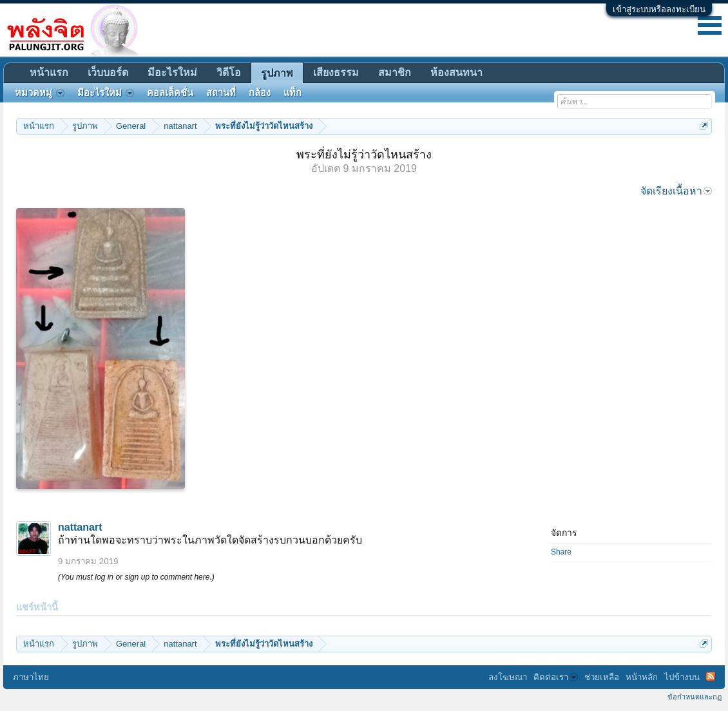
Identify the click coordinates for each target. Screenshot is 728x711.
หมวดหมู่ (40, 93)
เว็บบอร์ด (108, 72)
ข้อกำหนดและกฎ (694, 697)
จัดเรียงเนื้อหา (676, 191)
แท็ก (292, 93)
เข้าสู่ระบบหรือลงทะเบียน (659, 9)
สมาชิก (395, 72)
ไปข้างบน (682, 677)
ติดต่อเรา (556, 677)
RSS (711, 676)
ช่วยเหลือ (602, 677)
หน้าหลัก (642, 677)
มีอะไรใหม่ (172, 72)
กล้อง (260, 93)
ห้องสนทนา (456, 72)
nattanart (80, 527)
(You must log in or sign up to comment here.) (136, 577)
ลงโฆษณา (508, 677)
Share (561, 552)
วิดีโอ (229, 72)
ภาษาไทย (31, 677)
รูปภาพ (277, 73)
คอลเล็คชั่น (170, 93)
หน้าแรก (49, 72)
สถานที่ (221, 93)
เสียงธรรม (336, 72)
